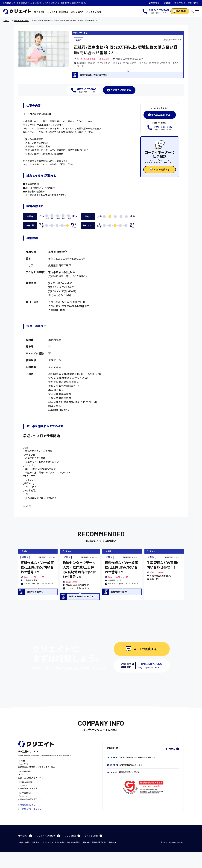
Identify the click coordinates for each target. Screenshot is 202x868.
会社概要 (167, 3)
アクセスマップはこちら (30, 824)
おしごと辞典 (77, 12)
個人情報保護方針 (74, 858)
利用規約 (86, 858)
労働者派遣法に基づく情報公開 (104, 858)
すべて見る (172, 765)
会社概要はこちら (27, 821)
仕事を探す (39, 12)
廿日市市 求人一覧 (21, 21)
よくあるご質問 (94, 12)
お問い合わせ (193, 3)
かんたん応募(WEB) (160, 115)
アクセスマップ (179, 3)
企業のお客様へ (155, 3)
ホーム (6, 21)
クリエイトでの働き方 (58, 12)
